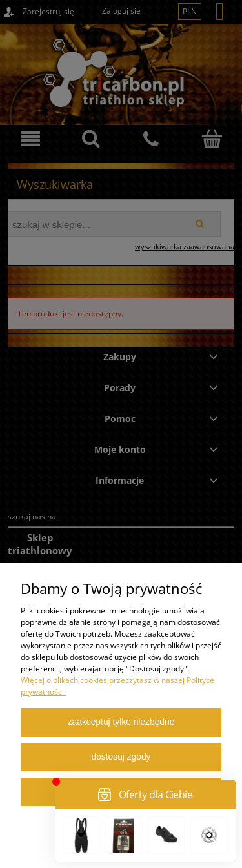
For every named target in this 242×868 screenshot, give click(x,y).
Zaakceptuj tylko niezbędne (121, 722)
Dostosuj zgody (121, 757)
